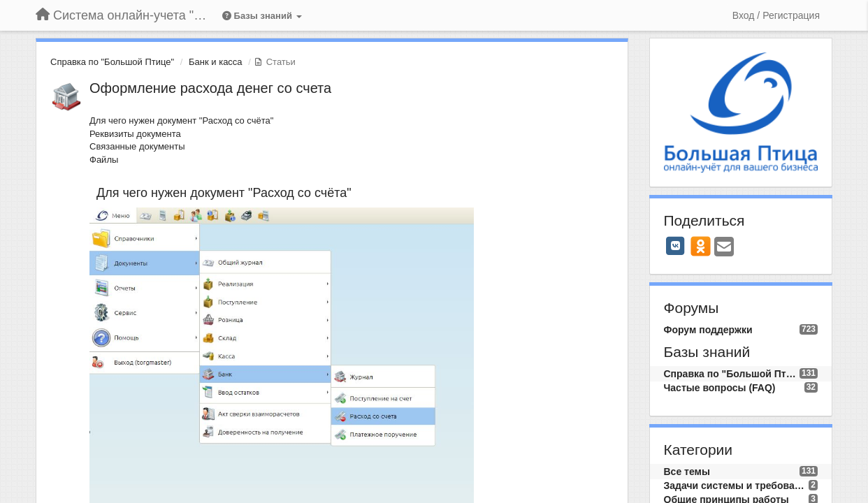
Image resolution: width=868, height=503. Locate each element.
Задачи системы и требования (737, 486)
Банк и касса (216, 62)
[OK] (701, 246)
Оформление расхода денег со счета (210, 88)
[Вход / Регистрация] (776, 15)
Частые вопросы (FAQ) (720, 388)
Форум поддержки (708, 330)
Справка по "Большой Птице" (112, 62)
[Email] (724, 248)
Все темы (687, 472)
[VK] (676, 246)
